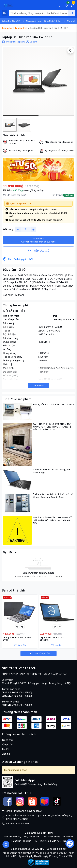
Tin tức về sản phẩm (17, 399)
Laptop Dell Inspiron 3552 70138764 (53, 639)
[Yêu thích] (71, 50)
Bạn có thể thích (15, 590)
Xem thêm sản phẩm (39, 654)
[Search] (42, 13)
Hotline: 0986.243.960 (17, 823)
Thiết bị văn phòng (51, 837)
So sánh (32, 42)
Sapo (64, 849)
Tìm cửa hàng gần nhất (18, 259)
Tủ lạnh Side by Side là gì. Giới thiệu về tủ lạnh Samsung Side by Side (53, 496)
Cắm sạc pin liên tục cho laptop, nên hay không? (52, 471)
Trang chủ (7, 28)
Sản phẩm (7, 745)
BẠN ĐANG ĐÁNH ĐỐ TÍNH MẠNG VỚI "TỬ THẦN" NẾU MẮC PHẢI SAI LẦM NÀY (53, 520)
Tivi (36, 841)
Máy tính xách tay (13, 837)
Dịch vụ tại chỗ (59, 841)
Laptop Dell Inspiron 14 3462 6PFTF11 (17, 639)
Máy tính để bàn (32, 837)
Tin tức (6, 749)
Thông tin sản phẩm (13, 42)
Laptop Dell (21, 28)
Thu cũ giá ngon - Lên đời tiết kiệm (48, 21)
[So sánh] (22, 627)
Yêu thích (20, 645)
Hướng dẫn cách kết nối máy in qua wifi (53, 404)
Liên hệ (6, 754)
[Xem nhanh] (17, 627)
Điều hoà (45, 841)
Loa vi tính (68, 837)
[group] (38, 81)
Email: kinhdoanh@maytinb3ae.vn (24, 811)
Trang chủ (7, 740)
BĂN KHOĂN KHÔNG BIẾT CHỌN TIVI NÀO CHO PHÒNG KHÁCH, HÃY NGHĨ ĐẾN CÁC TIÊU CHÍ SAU (52, 427)
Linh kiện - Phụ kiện (22, 841)
